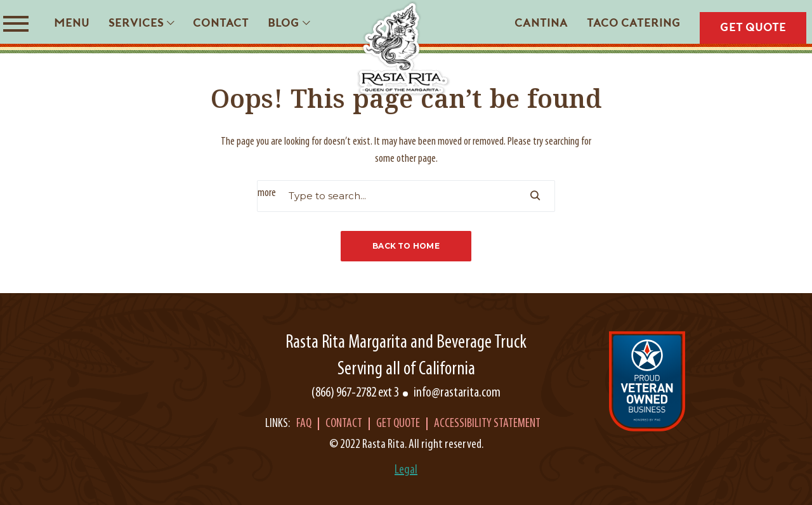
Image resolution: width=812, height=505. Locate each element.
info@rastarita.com (457, 393)
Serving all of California (406, 370)
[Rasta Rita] (403, 49)
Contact (344, 424)
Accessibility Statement (487, 424)
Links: (278, 424)
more (267, 193)
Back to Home (406, 246)
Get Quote (398, 424)
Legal (406, 470)
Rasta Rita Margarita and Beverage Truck (406, 343)
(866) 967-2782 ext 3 (355, 393)
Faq (304, 424)
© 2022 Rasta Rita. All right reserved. (406, 445)
